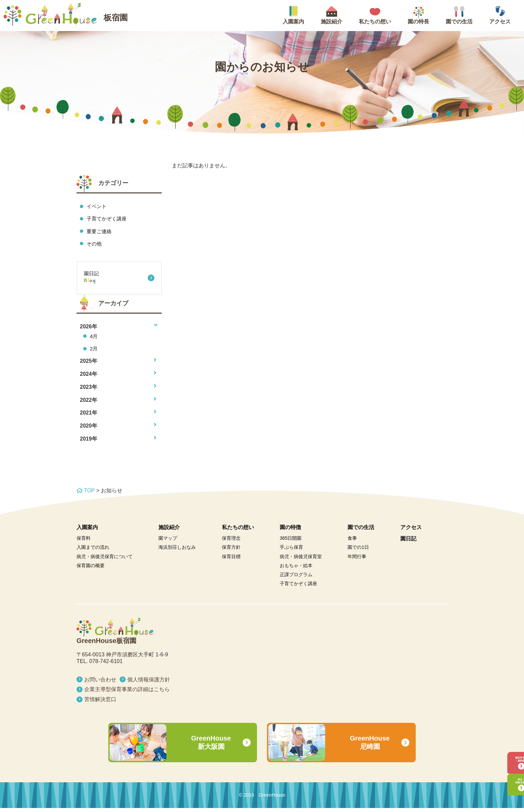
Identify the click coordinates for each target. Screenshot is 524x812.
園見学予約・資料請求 (502, 745)
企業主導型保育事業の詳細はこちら (127, 693)
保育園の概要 (91, 570)
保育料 (84, 542)
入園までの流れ (93, 551)
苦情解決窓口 (100, 703)
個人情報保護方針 (149, 683)
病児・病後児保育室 (301, 560)
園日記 (119, 281)
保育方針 (231, 551)
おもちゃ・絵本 (296, 570)
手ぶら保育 (291, 551)
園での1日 (358, 551)
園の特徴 (290, 531)
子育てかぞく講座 (108, 219)
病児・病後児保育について (105, 560)
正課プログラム (296, 579)
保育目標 (231, 560)
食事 (352, 542)
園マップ (168, 542)
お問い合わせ (100, 683)
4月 (94, 339)
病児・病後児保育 (502, 776)
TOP (86, 495)
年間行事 (357, 560)
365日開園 (291, 542)
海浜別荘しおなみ (177, 551)
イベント (97, 206)
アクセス (411, 531)
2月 (94, 352)
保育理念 (231, 542)
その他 (95, 245)
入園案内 (87, 531)
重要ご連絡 (100, 232)
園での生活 (361, 531)
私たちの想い (238, 531)
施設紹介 (169, 531)
